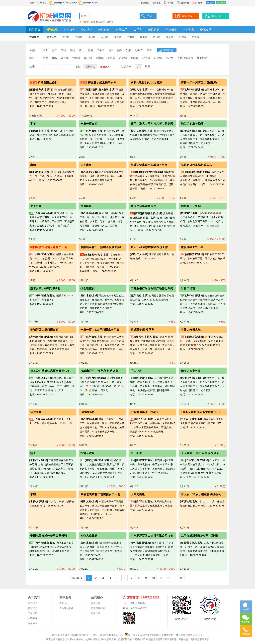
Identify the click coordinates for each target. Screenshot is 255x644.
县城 (54, 58)
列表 (147, 66)
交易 (90, 50)
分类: (32, 50)
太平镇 (66, 37)
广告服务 (32, 613)
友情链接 (32, 618)
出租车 (110, 22)
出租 (93, 22)
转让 (81, 50)
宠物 (129, 50)
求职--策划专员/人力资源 (146, 82)
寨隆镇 (144, 37)
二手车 (138, 30)
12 (169, 578)
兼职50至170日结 (192, 247)
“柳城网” (75, 635)
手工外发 (36, 206)
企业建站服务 (66, 608)
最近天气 (52, 37)
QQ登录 (211, 3)
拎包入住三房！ (90, 536)
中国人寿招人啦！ (192, 330)
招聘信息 (52, 30)
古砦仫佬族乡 (185, 58)
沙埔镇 (79, 37)
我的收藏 (157, 3)
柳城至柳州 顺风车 (142, 330)
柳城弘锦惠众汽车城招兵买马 (149, 165)
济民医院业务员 (48, 82)
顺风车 (139, 50)
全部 (45, 50)
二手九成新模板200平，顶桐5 (200, 536)
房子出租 (86, 165)
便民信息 (154, 30)
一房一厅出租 (89, 124)
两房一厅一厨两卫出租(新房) (199, 82)
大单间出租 (138, 494)
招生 (120, 50)
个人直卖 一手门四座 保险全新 (200, 453)
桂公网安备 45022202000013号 (143, 635)
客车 (33, 124)
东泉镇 (170, 37)
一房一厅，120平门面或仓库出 (100, 330)
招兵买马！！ (39, 412)
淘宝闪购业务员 (191, 371)
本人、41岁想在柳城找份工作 (149, 247)
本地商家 (188, 30)
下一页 (179, 578)
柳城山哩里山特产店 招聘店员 (99, 371)
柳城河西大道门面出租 (44, 330)
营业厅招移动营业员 (143, 206)
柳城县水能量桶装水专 (102, 82)
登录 (200, 3)
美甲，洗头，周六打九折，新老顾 (152, 124)
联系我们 (32, 608)
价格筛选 (90, 66)
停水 (98, 22)
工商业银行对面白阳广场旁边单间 (152, 288)
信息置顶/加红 (98, 608)
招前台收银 (88, 453)
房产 (54, 50)
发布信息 (168, 50)
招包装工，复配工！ (194, 206)
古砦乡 (196, 37)
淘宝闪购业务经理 (192, 124)
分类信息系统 (188, 635)
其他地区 (202, 58)
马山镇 (105, 37)
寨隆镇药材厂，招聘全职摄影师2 (101, 247)
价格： (33, 66)
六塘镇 (131, 37)
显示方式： (127, 66)
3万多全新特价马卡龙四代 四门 (201, 412)
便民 (111, 50)
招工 (33, 453)
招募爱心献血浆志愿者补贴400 (50, 371)
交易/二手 (122, 30)
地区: (32, 58)
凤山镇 (92, 37)
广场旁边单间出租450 (145, 412)
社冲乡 (183, 37)
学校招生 (171, 30)
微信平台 (185, 3)
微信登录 (221, 3)
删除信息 (96, 613)
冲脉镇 (157, 37)
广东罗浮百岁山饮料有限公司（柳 (152, 536)
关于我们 (32, 603)
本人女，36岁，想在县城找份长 (201, 494)
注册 (194, 3)
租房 (104, 22)
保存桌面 (145, 3)
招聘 (63, 50)
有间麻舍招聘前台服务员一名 (49, 247)
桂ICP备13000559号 (111, 635)
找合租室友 (88, 288)
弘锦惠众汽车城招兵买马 (197, 165)
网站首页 (35, 30)
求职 (72, 50)
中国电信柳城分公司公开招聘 (49, 536)
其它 (150, 50)
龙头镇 (118, 37)
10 (153, 578)
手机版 (169, 3)
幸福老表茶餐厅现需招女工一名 (100, 494)
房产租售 (69, 30)
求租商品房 (88, 412)
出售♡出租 (188, 288)
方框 (138, 66)
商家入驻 (64, 603)
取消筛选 (105, 67)
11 (161, 578)
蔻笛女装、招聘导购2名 (45, 288)
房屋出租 (86, 206)
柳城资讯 (206, 30)
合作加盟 (32, 623)
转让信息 (104, 30)
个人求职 (87, 30)
